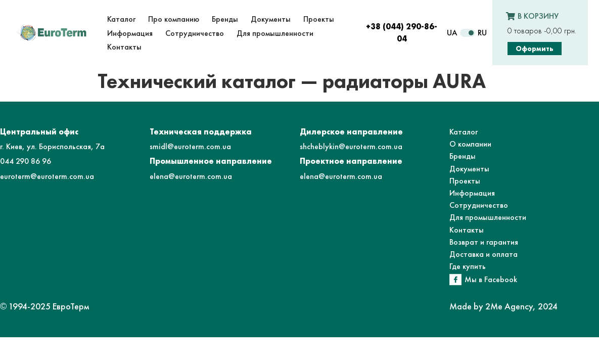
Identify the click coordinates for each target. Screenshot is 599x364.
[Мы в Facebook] (455, 280)
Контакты (467, 230)
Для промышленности (488, 217)
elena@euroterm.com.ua (191, 176)
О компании (470, 144)
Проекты (465, 181)
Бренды (463, 156)
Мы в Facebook (491, 279)
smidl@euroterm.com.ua (190, 146)
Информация (472, 193)
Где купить (468, 266)
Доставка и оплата (483, 254)
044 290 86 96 (26, 161)
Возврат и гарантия (484, 242)
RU (482, 33)
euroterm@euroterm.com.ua (47, 176)
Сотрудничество (479, 205)
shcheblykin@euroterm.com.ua (351, 146)
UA (452, 33)
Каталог (464, 132)
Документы (469, 169)
